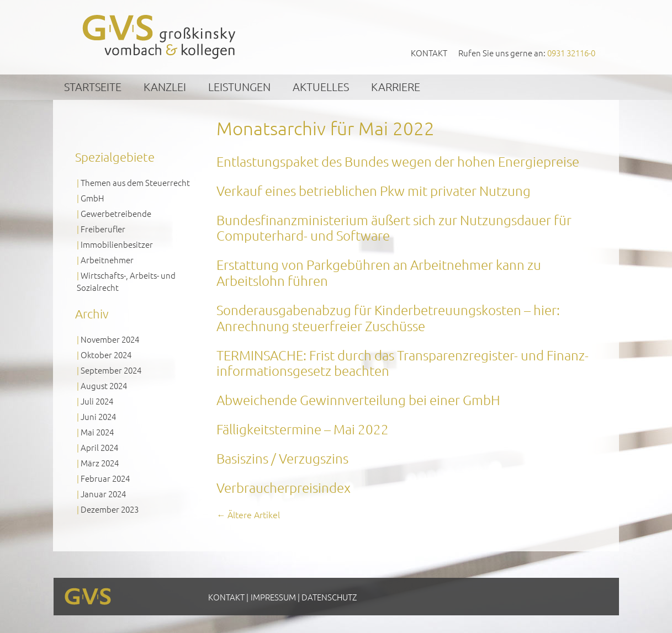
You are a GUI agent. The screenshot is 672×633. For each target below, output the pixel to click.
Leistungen (239, 87)
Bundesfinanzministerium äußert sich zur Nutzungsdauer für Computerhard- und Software (395, 228)
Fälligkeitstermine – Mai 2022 (303, 429)
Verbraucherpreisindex (284, 487)
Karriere (396, 87)
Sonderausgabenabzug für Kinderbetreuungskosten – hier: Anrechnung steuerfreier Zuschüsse (388, 318)
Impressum (273, 597)
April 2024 (99, 447)
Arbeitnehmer (107, 260)
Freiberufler (103, 229)
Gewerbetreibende (116, 213)
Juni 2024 (98, 416)
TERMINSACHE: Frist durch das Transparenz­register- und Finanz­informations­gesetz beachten (403, 363)
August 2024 (104, 385)
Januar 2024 (103, 494)
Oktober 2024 (106, 355)
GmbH (92, 198)
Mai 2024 (97, 432)
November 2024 (110, 339)
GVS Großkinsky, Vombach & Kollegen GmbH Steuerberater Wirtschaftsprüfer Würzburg (160, 37)
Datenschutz (329, 597)
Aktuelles (321, 87)
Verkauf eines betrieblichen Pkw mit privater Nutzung (374, 190)
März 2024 (100, 463)
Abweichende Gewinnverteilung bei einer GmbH (358, 400)
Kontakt (429, 53)
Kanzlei (165, 87)
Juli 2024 (97, 401)
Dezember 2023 (110, 509)
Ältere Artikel (248, 514)
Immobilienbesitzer (117, 244)
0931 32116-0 (571, 53)
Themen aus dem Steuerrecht (135, 182)
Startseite (93, 87)
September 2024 (111, 370)
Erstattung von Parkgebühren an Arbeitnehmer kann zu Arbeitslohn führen (379, 272)
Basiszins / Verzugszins (282, 458)
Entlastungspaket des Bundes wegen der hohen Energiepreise (398, 161)
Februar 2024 (105, 478)
